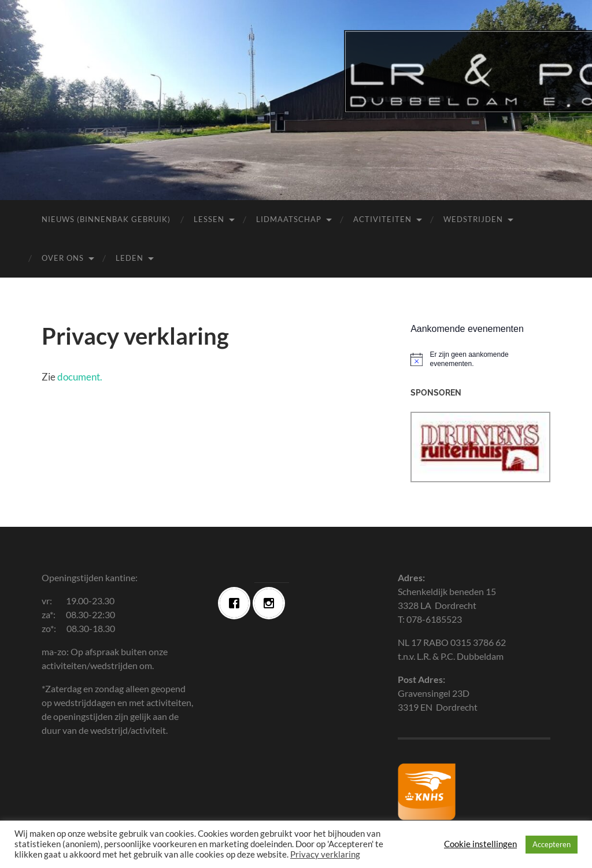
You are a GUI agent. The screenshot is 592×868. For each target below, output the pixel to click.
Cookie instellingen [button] (480, 844)
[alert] (480, 359)
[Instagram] (272, 603)
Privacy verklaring (325, 854)
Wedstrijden (473, 219)
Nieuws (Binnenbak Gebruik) (106, 219)
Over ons (63, 258)
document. (80, 377)
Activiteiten (382, 219)
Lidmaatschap (289, 219)
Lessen (209, 219)
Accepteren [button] (552, 844)
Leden (129, 258)
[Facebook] (237, 603)
